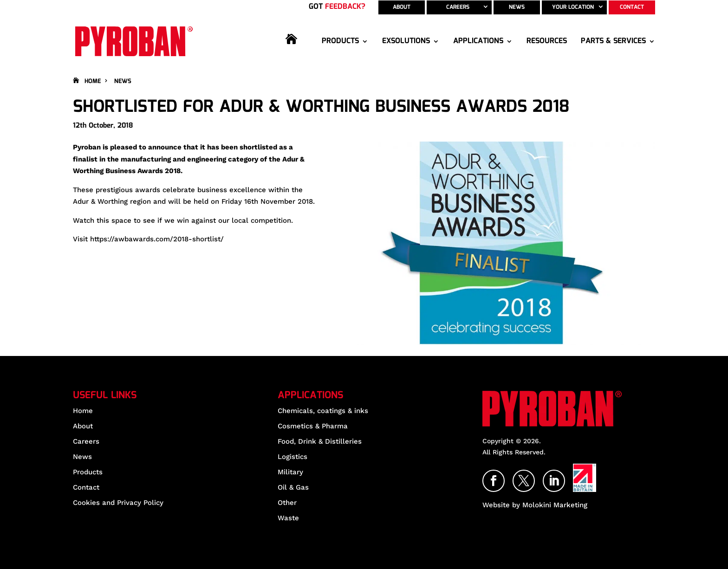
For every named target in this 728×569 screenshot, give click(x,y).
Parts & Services (613, 41)
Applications (478, 41)
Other (287, 503)
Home (297, 49)
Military (290, 472)
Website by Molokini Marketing (535, 505)
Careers (458, 7)
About (402, 7)
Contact (632, 7)
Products (340, 41)
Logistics (292, 457)
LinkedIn (565, 476)
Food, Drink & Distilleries (320, 441)
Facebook (504, 476)
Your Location (573, 7)
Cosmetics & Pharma (313, 426)
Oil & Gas (293, 487)
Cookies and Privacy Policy (118, 503)
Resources (547, 41)
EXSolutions (406, 41)
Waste (288, 518)
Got (337, 7)
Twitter (534, 476)
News (517, 7)
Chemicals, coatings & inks (323, 411)
